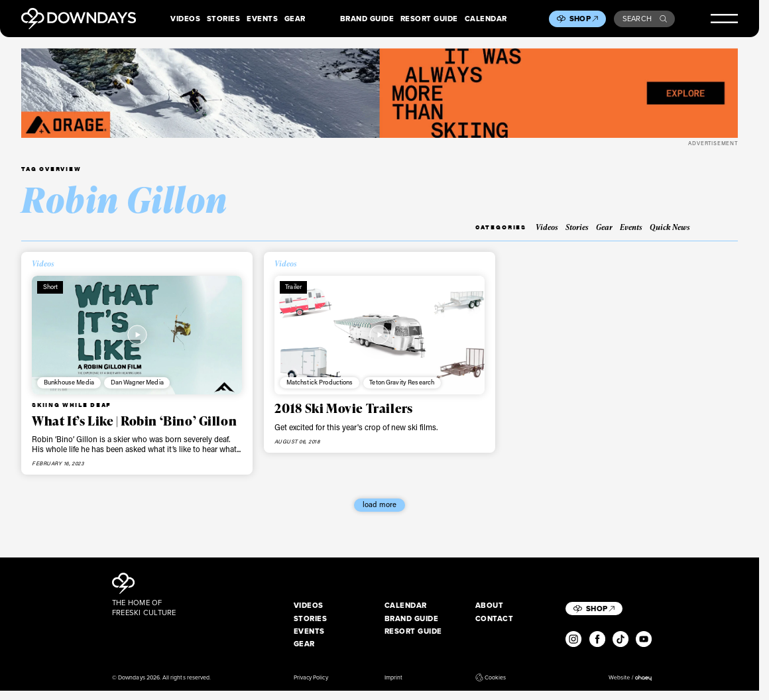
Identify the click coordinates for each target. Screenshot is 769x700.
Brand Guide (367, 19)
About (490, 606)
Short (51, 287)
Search (645, 19)
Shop (584, 19)
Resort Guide (429, 19)
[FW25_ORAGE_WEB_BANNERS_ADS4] (380, 93)
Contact (495, 619)
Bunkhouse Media (69, 382)
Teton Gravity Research (402, 382)
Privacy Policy (311, 678)
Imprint (393, 678)
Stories (224, 19)
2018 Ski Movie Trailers (343, 408)
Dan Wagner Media (137, 382)
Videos (185, 19)
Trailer (293, 287)
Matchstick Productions (320, 382)
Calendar (486, 19)
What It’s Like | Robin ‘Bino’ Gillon (134, 421)
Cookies (491, 678)
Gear (295, 19)
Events (262, 19)
